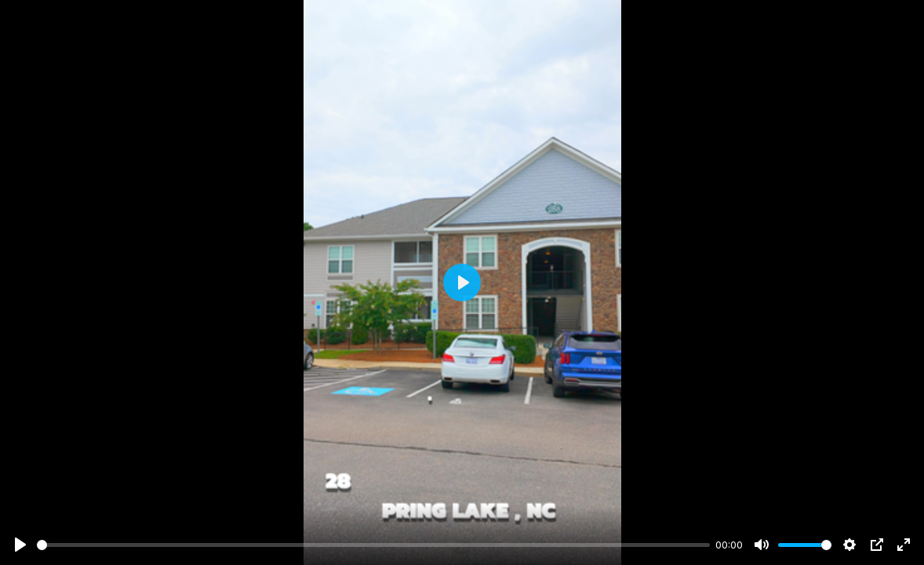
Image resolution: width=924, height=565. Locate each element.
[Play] (20, 545)
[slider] (373, 545)
